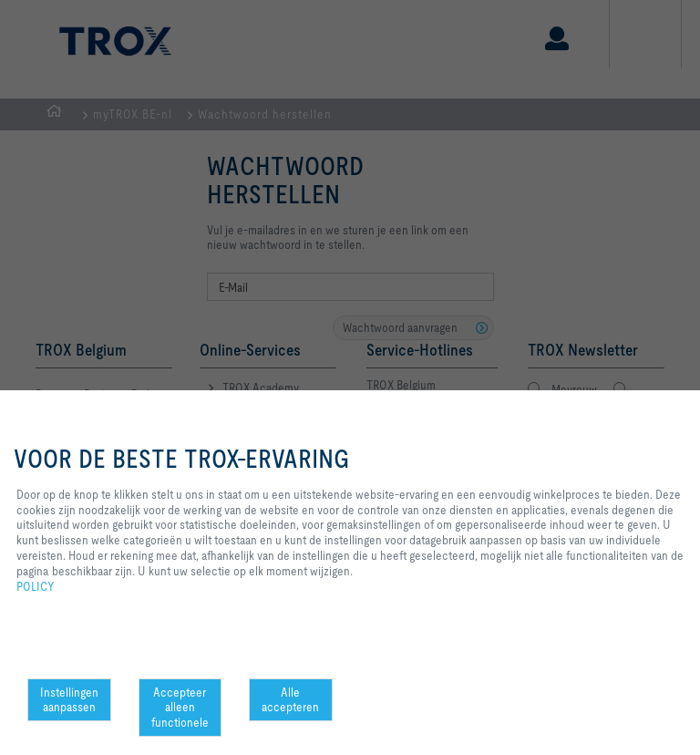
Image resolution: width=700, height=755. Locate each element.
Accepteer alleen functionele (180, 708)
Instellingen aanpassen (69, 700)
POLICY (36, 586)
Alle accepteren (290, 700)
